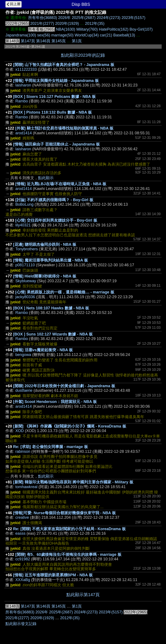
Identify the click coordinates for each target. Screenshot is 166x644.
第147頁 (28, 41)
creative (22, 517)
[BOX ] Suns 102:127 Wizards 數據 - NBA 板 (53, 334)
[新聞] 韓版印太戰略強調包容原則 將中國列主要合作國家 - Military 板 (73, 482)
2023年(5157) (133, 18)
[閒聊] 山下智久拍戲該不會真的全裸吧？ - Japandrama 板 (64, 65)
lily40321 (23, 225)
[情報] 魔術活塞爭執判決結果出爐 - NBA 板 (51, 260)
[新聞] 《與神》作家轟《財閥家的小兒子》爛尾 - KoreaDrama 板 (70, 426)
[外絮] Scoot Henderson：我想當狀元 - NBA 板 (55, 402)
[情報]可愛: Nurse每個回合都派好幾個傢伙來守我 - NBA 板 (65, 513)
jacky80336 (25, 297)
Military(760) (87, 29)
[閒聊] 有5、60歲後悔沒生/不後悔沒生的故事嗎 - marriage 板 (68, 555)
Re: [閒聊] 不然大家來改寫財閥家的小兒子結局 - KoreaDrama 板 (69, 529)
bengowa (23, 355)
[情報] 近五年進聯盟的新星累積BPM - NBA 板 (53, 575)
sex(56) (44, 35)
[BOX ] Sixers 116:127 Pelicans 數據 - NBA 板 (54, 97)
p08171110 (25, 265)
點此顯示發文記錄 (21, 624)
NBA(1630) (66, 29)
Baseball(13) (124, 35)
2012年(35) (95, 24)
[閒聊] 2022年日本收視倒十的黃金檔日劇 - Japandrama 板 (64, 386)
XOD (20, 431)
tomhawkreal (26, 487)
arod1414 (24, 133)
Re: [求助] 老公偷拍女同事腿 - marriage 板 (51, 447)
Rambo (22, 101)
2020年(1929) (67, 24)
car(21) (106, 35)
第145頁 (59, 41)
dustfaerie (24, 390)
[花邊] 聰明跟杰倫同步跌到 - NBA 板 (45, 244)
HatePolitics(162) (114, 29)
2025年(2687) (84, 18)
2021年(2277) (42, 24)
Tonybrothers (27, 249)
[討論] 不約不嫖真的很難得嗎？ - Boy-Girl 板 (54, 200)
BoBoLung (24, 204)
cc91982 (23, 559)
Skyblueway (26, 281)
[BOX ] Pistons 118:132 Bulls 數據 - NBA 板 (53, 112)
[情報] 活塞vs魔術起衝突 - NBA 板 (43, 350)
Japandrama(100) (21, 35)
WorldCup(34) (87, 35)
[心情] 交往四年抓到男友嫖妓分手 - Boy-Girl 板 (56, 220)
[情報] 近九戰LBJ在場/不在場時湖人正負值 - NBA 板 (61, 184)
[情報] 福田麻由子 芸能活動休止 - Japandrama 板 (57, 144)
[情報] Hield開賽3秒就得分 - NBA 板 (45, 276)
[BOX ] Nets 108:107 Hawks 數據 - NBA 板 (51, 308)
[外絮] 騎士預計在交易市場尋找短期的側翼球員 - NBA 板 (64, 128)
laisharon (23, 85)
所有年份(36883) (43, 18)
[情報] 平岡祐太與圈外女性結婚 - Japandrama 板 (56, 81)
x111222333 (26, 69)
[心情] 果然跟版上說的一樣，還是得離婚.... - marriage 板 (65, 292)
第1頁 (77, 41)
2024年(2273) (109, 18)
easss (20, 533)
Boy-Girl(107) (141, 29)
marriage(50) (62, 35)
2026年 (64, 18)
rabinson (23, 451)
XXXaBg (23, 580)
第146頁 (43, 41)
